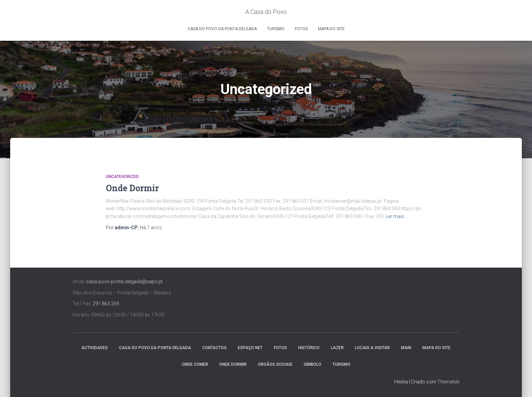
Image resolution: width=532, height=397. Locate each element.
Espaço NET (250, 348)
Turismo (276, 29)
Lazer (337, 348)
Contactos (214, 348)
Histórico (309, 348)
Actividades (95, 348)
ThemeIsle (448, 382)
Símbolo (312, 364)
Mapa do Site (331, 29)
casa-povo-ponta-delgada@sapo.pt (124, 282)
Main (406, 348)
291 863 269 (106, 304)
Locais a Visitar (372, 348)
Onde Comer (195, 364)
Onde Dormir (132, 188)
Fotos (301, 29)
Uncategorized (122, 177)
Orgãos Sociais (275, 364)
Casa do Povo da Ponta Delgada (222, 29)
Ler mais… (396, 216)
